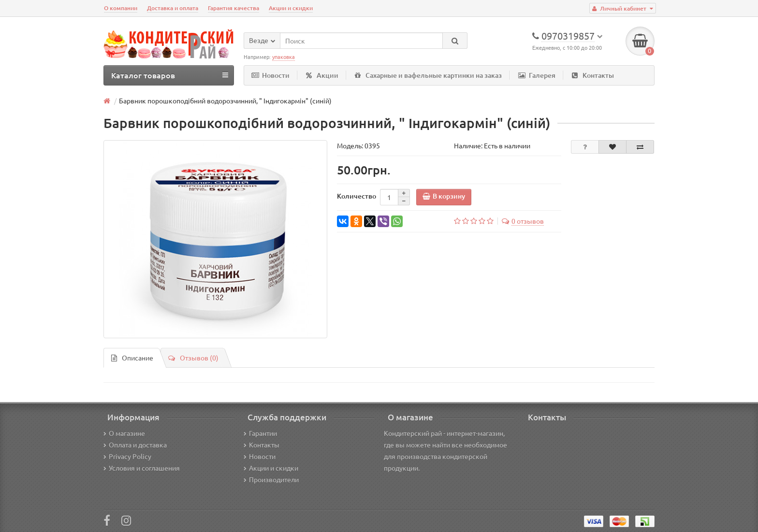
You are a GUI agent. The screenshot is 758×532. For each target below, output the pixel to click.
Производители (271, 479)
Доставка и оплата (173, 8)
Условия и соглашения (142, 468)
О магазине (124, 433)
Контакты (593, 75)
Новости (270, 75)
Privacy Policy (127, 456)
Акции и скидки (291, 8)
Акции (322, 75)
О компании (121, 8)
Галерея (537, 75)
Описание (132, 358)
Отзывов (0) (193, 358)
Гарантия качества (233, 8)
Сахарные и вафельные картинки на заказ (428, 75)
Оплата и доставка (135, 445)
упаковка (284, 57)
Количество (357, 196)
